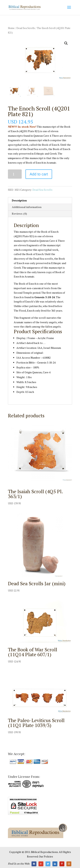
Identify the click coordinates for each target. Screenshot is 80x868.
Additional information (27, 207)
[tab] (40, 201)
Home (11, 28)
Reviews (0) (19, 214)
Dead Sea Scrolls (26, 28)
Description (19, 200)
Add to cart (39, 174)
